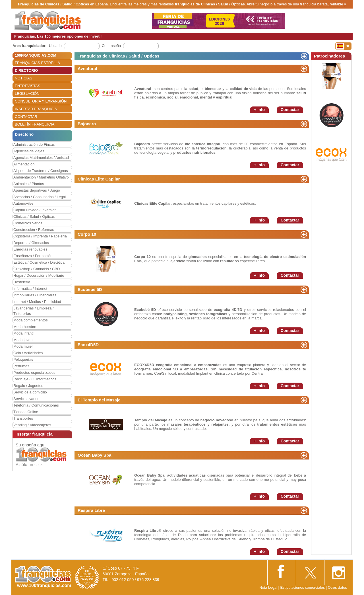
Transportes (23, 418)
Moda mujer (23, 346)
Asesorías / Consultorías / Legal (40, 197)
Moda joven (23, 340)
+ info (259, 110)
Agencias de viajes (29, 151)
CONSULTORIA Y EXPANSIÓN (41, 101)
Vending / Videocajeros (32, 425)
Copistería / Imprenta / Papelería (40, 236)
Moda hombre (25, 327)
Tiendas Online (26, 412)
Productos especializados (34, 373)
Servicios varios (26, 399)
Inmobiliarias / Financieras (35, 295)
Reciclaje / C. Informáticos (35, 379)
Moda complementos (31, 320)
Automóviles (23, 203)
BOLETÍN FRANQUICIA (35, 124)
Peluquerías (23, 359)
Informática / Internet (30, 289)
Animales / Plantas (29, 184)
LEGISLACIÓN (27, 94)
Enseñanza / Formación (33, 256)
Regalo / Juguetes (28, 386)
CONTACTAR (26, 117)
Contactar (290, 110)
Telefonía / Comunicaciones (36, 405)
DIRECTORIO (26, 70)
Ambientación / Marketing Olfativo (41, 177)
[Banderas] (343, 46)
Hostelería (22, 282)
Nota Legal (268, 587)
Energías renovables (30, 249)
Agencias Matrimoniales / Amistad (41, 158)
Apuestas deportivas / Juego (37, 190)
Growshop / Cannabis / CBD (37, 269)
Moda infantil (24, 333)
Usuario (55, 46)
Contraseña (111, 46)
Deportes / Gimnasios (31, 243)
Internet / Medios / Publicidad (37, 302)
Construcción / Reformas (34, 230)
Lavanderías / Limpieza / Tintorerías (34, 311)
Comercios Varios (28, 223)
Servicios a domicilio (30, 392)
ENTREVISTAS (27, 86)
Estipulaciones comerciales (303, 587)
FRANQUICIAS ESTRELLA (37, 63)
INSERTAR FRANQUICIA (36, 109)
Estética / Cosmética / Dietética (39, 262)
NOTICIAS (23, 78)
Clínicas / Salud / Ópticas (34, 217)
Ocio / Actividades (28, 353)
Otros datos (337, 587)
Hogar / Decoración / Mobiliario (39, 275)
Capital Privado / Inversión (35, 210)
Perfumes (21, 366)
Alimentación (24, 164)
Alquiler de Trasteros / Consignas (41, 171)
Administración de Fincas (34, 144)
